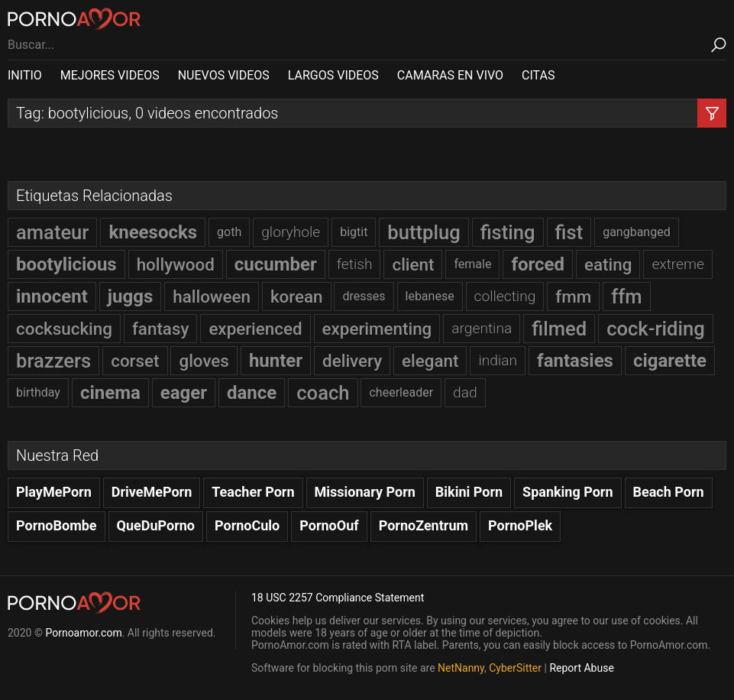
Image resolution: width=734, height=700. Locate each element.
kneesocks (153, 232)
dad (465, 392)
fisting (508, 232)
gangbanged (637, 232)
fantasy (160, 329)
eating (608, 264)
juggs (130, 297)
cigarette (670, 361)
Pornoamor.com (83, 633)
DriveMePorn (152, 492)
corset (135, 361)
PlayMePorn (54, 492)
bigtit (354, 232)
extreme (678, 264)
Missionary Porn (365, 492)
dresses (364, 296)
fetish (355, 264)
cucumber (276, 264)
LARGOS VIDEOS (333, 75)
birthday (38, 392)
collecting (505, 296)
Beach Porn (669, 492)
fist (569, 232)
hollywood (176, 264)
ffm (626, 297)
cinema (110, 393)
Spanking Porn (568, 492)
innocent (52, 297)
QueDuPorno (156, 525)
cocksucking (64, 329)
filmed (559, 329)
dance (252, 393)
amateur (52, 232)
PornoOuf (329, 525)
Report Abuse (581, 668)
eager (184, 393)
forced (538, 264)
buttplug (424, 232)
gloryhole (291, 232)
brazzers (53, 361)
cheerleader (401, 392)
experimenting (377, 329)
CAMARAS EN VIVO (450, 75)
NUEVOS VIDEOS (224, 75)
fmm (573, 297)
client (413, 264)
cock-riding (656, 329)
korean (297, 297)
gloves (204, 361)
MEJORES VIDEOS (110, 75)
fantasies (575, 361)
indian (498, 360)
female (472, 264)
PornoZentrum (424, 525)
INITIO (25, 75)
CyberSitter (515, 668)
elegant (430, 361)
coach (323, 393)
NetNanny (461, 668)
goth (229, 232)
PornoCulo (247, 525)
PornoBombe (57, 525)
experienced (255, 329)
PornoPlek (520, 525)
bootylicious (66, 264)
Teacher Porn (253, 492)
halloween (212, 297)
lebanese (430, 296)
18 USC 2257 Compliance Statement (338, 598)
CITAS (538, 75)
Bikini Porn (469, 492)
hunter (276, 361)
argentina (482, 328)
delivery (352, 361)
